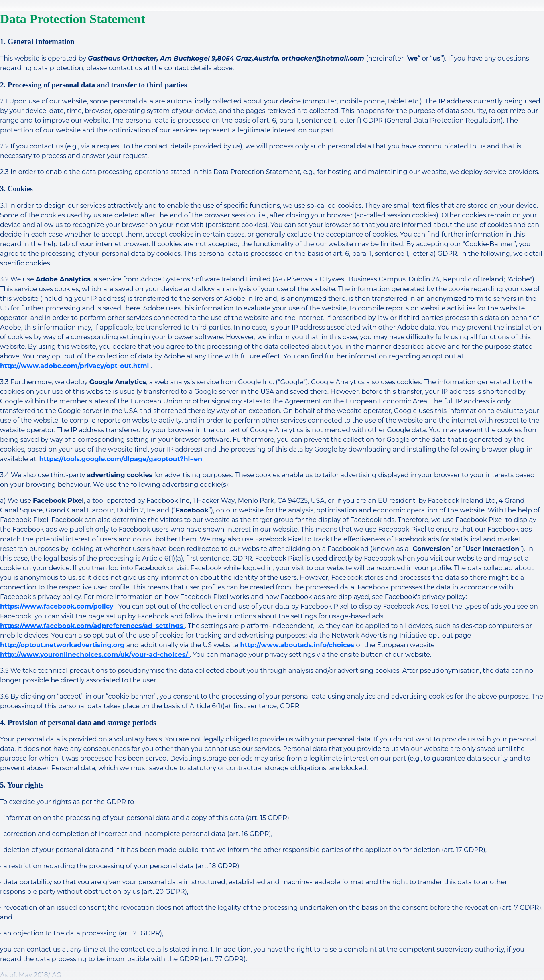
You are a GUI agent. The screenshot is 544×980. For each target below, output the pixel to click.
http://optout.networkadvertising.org (63, 645)
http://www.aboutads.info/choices (298, 645)
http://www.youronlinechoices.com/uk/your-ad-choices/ (95, 655)
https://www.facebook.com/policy (58, 606)
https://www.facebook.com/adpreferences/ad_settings (92, 626)
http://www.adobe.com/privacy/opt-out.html (75, 366)
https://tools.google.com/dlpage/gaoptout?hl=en (121, 459)
